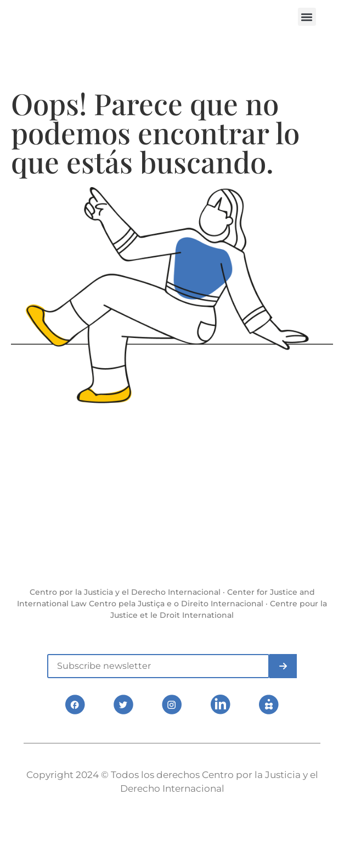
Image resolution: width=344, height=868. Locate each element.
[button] (307, 17)
